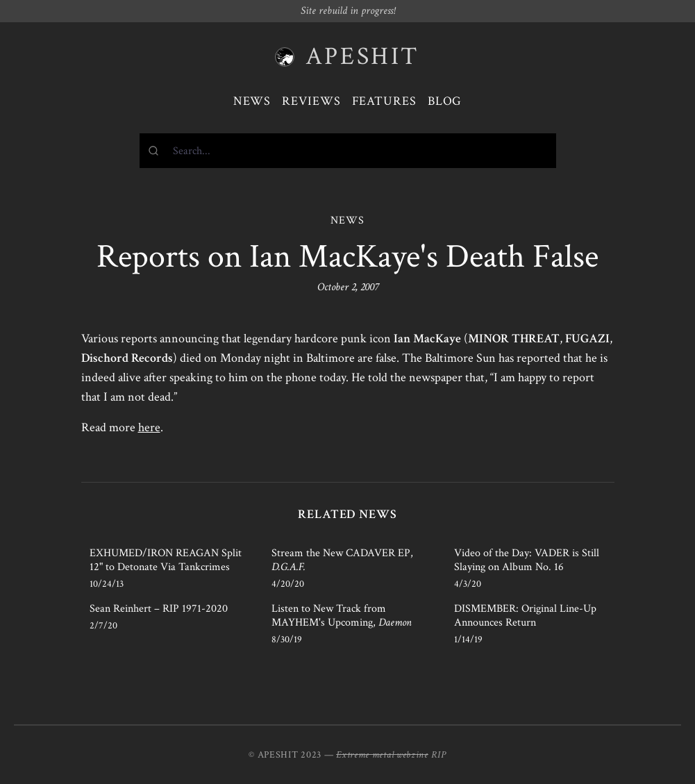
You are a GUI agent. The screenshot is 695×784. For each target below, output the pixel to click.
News (252, 101)
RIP (439, 755)
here (149, 427)
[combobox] (348, 151)
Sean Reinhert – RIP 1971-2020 (159, 609)
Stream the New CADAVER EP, (342, 560)
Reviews (311, 101)
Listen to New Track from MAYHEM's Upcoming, (342, 616)
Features (384, 101)
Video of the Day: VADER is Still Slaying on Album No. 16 (527, 560)
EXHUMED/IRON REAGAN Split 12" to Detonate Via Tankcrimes (166, 560)
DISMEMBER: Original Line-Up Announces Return (525, 616)
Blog (445, 101)
